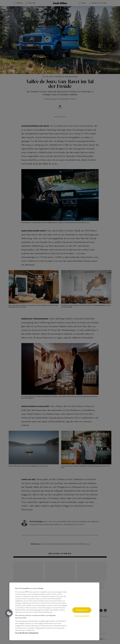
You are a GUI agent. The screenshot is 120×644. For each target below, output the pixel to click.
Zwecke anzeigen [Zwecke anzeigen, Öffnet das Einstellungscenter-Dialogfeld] (82, 616)
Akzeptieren (82, 610)
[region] (54, 611)
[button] (9, 613)
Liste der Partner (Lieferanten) (27, 633)
